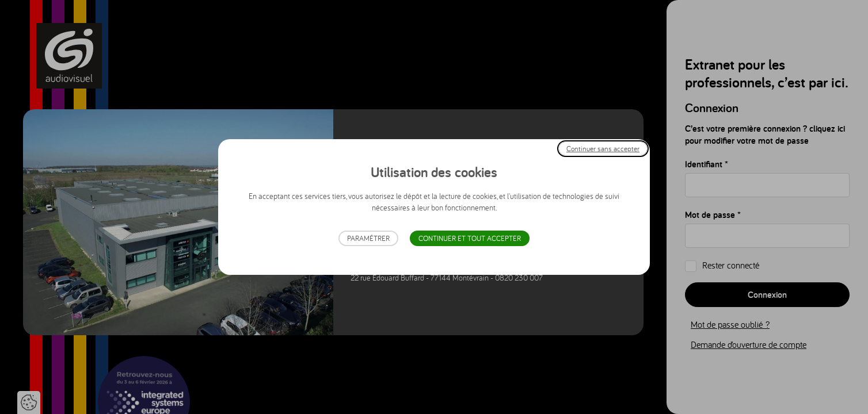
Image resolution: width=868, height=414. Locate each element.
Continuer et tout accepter (470, 238)
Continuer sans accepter (603, 149)
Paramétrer (368, 238)
